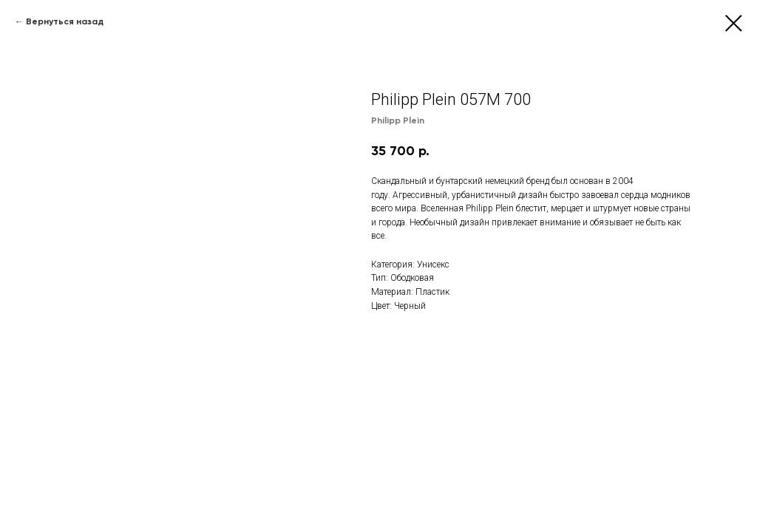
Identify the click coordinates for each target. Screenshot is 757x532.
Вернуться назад (65, 21)
